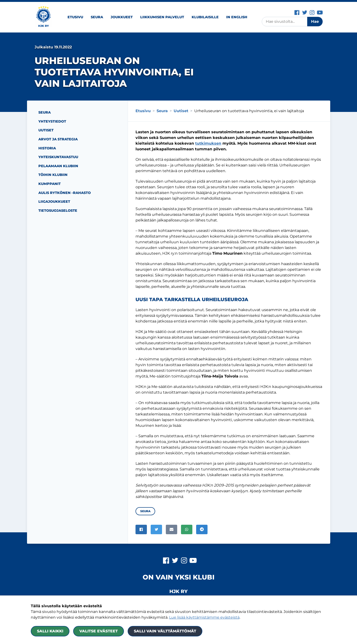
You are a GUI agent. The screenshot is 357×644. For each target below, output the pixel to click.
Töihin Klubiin (53, 175)
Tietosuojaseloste (58, 211)
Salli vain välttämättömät (165, 631)
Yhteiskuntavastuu (58, 157)
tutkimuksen (208, 143)
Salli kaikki (50, 631)
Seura (97, 17)
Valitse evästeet (99, 631)
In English (237, 17)
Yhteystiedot (52, 121)
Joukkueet (122, 17)
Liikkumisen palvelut (162, 17)
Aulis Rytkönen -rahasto (65, 193)
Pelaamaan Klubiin (58, 166)
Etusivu (75, 17)
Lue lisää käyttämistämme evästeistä (204, 617)
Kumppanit (50, 184)
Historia (47, 148)
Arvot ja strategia (58, 139)
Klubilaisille (205, 17)
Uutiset (46, 130)
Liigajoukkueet (54, 202)
